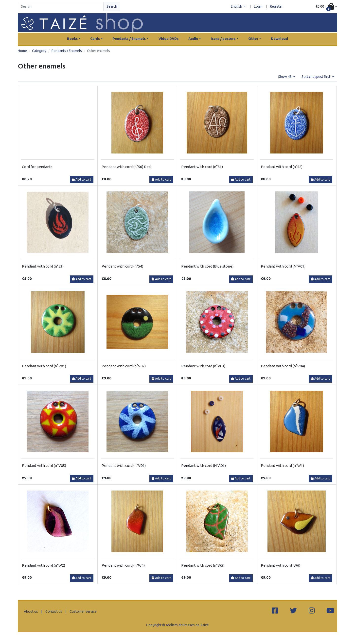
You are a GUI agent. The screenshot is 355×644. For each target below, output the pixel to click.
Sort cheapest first (316, 77)
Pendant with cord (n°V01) (44, 366)
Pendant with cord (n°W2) (44, 565)
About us (31, 611)
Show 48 (285, 77)
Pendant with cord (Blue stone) (207, 266)
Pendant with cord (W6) (281, 565)
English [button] (237, 6)
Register (276, 6)
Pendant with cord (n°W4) (123, 565)
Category (39, 51)
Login (258, 6)
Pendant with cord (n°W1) (282, 466)
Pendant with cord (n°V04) (283, 366)
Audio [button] (193, 39)
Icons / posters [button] (223, 39)
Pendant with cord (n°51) (202, 167)
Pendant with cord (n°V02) (124, 366)
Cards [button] (95, 39)
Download (279, 39)
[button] (326, 7)
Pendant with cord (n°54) (122, 266)
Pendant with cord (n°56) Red (126, 167)
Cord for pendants (37, 167)
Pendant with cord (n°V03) (203, 366)
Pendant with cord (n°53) (43, 266)
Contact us (54, 611)
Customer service (83, 611)
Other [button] (253, 39)
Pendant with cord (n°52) (282, 167)
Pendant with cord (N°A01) (283, 266)
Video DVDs (169, 39)
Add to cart (82, 179)
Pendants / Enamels (67, 51)
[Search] (61, 7)
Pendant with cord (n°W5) (203, 565)
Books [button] (72, 39)
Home (22, 51)
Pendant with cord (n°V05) (44, 466)
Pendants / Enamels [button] (129, 39)
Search (112, 6)
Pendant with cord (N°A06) (204, 466)
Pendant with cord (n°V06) (124, 466)
